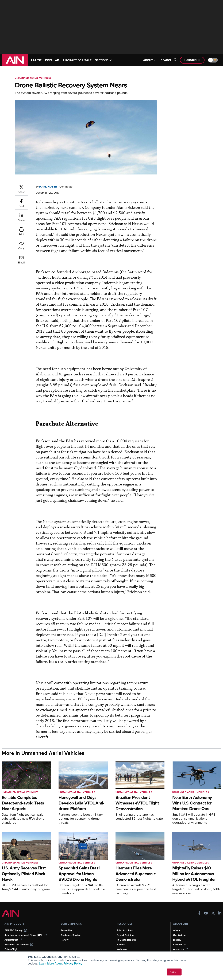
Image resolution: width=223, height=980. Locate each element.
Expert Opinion (126, 930)
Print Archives (125, 925)
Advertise (181, 944)
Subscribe (192, 60)
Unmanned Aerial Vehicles (34, 78)
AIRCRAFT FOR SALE (80, 60)
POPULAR (53, 60)
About (177, 925)
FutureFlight (12, 944)
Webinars (122, 944)
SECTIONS (108, 60)
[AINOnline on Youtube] (206, 908)
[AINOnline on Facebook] (199, 908)
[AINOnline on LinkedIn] (220, 908)
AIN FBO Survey (16, 925)
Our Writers (180, 930)
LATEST (37, 60)
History (177, 934)
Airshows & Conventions (131, 948)
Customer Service (71, 930)
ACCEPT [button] (174, 972)
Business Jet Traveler (19, 939)
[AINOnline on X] (213, 908)
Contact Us (180, 939)
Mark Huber (49, 187)
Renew (65, 934)
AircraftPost (14, 934)
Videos (121, 939)
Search (166, 60)
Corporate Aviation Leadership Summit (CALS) (27, 950)
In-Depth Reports (127, 934)
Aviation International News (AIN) (26, 930)
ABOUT (148, 60)
